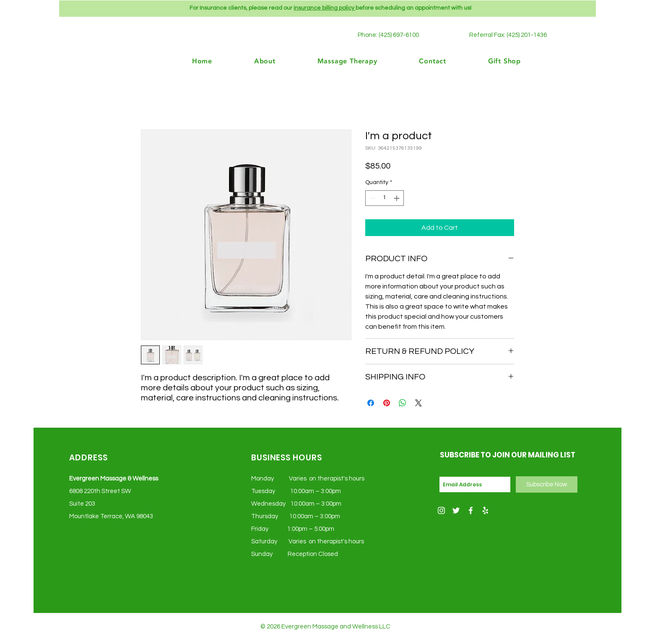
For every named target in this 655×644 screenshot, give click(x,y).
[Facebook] (471, 510)
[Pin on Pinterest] (387, 403)
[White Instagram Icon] (441, 510)
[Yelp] (485, 510)
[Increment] (397, 198)
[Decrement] (372, 198)
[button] (489, 61)
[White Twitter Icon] (456, 510)
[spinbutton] (385, 198)
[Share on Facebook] (371, 403)
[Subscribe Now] (547, 484)
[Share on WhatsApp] (403, 403)
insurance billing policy (325, 8)
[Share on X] (418, 403)
